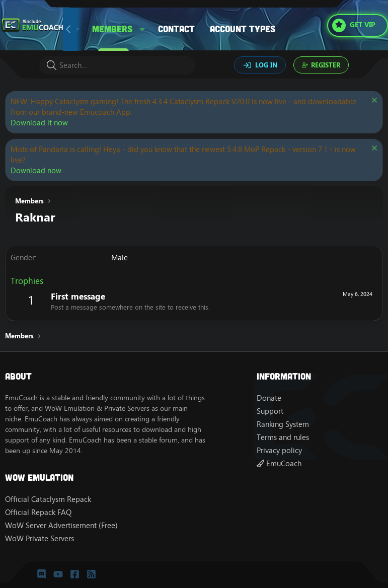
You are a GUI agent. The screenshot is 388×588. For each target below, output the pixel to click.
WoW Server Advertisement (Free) (61, 525)
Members (112, 29)
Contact (176, 29)
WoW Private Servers (40, 538)
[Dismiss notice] (373, 101)
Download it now (39, 123)
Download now (36, 170)
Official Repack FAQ (38, 512)
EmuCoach (279, 463)
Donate (269, 398)
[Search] (117, 65)
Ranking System (283, 424)
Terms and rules (283, 437)
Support (270, 411)
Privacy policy (279, 450)
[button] (142, 29)
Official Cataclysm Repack (48, 499)
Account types (243, 29)
